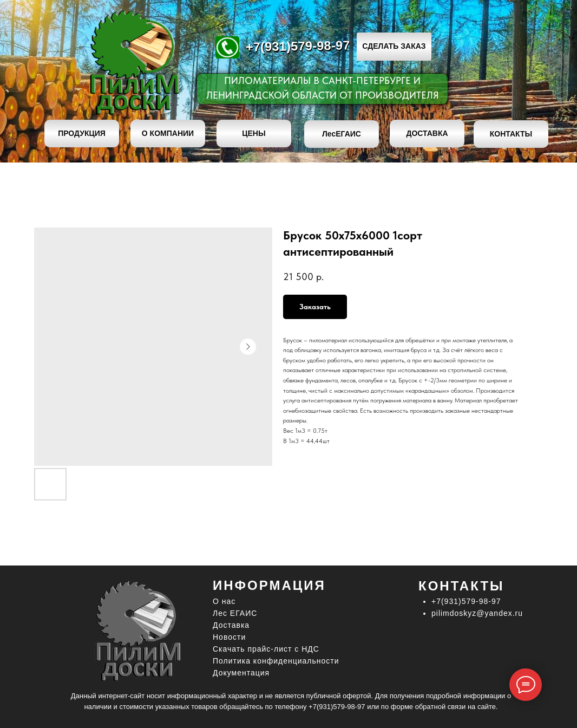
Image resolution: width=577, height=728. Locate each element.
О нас (224, 601)
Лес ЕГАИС (235, 613)
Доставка (231, 625)
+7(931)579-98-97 (298, 46)
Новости (229, 637)
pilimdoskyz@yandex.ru (477, 613)
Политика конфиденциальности (276, 661)
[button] (394, 47)
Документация (241, 673)
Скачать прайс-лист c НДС (266, 649)
